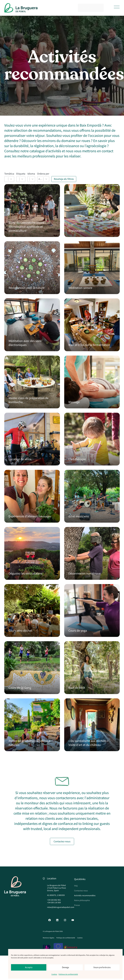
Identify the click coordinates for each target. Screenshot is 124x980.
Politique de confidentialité (68, 974)
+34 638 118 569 (54, 902)
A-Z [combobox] (40, 179)
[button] (117, 7)
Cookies (54, 974)
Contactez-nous (81, 891)
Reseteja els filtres (64, 179)
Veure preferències (102, 967)
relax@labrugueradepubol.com (61, 907)
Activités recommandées (85, 895)
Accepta (29, 967)
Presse (77, 905)
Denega (65, 967)
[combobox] (6, 179)
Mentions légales (48, 938)
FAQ (76, 886)
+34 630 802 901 (54, 900)
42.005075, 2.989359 (56, 895)
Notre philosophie (82, 900)
